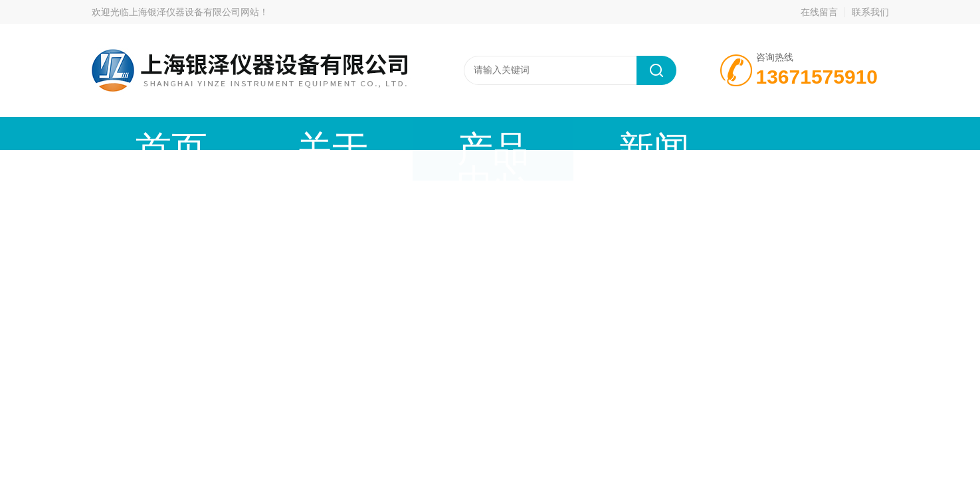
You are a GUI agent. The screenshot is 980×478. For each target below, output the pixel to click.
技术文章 (540, 133)
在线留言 (819, 12)
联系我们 (870, 12)
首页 (142, 133)
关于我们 (241, 133)
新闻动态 (441, 133)
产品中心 (341, 133)
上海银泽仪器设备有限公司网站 (194, 12)
